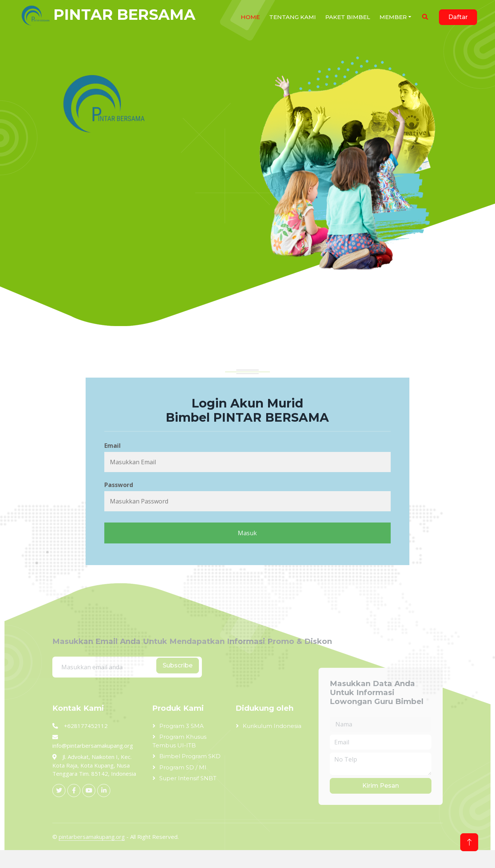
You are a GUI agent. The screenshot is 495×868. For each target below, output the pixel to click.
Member (393, 17)
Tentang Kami (293, 17)
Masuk (247, 533)
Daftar (458, 17)
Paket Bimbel (348, 17)
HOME (250, 17)
